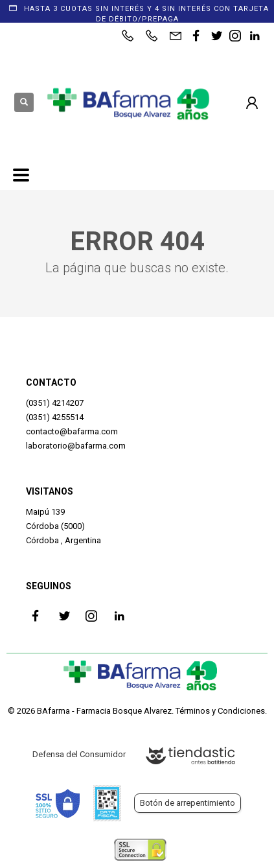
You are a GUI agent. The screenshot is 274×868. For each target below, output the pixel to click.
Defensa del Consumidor (79, 754)
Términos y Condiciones (220, 711)
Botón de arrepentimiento (188, 803)
